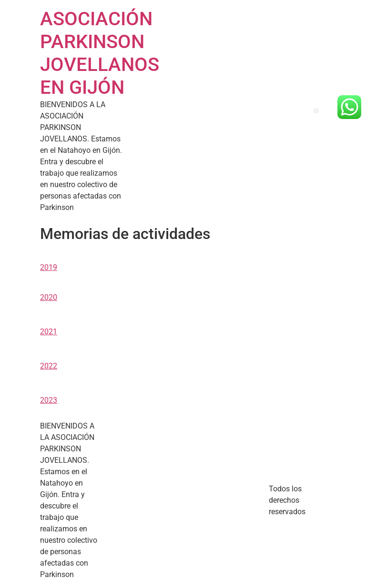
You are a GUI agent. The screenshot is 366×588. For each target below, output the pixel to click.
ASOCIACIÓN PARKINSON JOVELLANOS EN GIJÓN (100, 53)
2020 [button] (49, 297)
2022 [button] (49, 366)
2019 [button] (49, 267)
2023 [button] (49, 400)
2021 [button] (49, 332)
